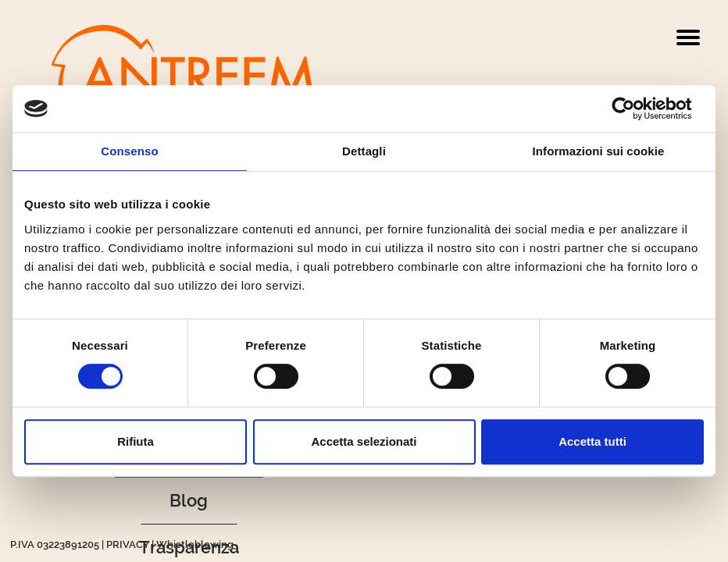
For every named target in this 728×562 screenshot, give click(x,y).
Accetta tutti (592, 441)
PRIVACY (128, 544)
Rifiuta (136, 441)
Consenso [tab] (129, 151)
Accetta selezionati (364, 441)
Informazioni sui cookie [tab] (599, 151)
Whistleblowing (195, 544)
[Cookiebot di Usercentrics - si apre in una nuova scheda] (635, 108)
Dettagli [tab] (364, 151)
